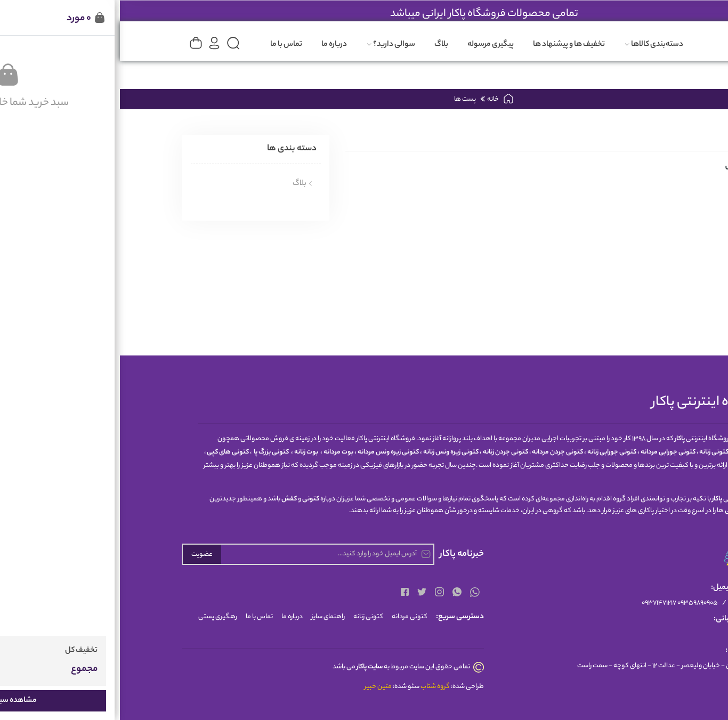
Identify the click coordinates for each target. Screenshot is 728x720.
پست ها (345, 99)
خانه (373, 99)
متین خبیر (258, 687)
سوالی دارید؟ (271, 45)
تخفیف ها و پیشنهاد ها (449, 45)
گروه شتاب (315, 687)
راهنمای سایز (208, 617)
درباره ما (214, 45)
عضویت (82, 555)
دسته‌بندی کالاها (534, 45)
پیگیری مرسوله (371, 45)
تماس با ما (166, 45)
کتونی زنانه (248, 617)
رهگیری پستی (98, 617)
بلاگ (321, 45)
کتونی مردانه (290, 617)
